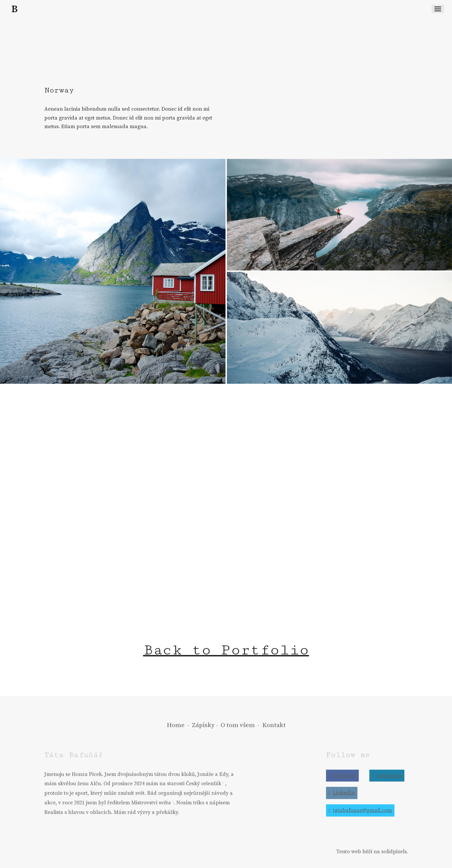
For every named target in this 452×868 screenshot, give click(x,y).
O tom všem (238, 730)
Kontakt (274, 730)
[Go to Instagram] (387, 780)
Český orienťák (204, 788)
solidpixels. (395, 856)
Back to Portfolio (226, 654)
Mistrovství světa (151, 807)
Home (176, 730)
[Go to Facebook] (343, 780)
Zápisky (203, 730)
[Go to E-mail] (360, 815)
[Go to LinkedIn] (342, 797)
